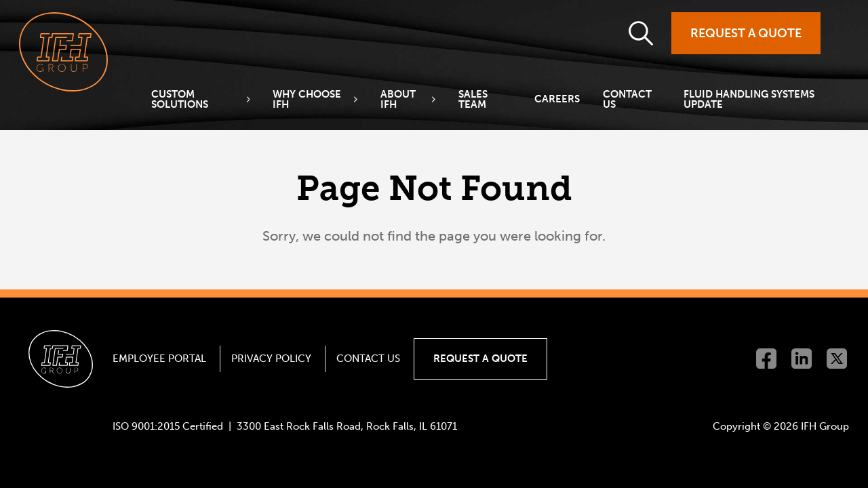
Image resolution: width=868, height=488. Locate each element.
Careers (557, 99)
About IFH (398, 100)
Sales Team (473, 100)
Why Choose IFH (307, 100)
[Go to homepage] (63, 52)
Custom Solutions (180, 100)
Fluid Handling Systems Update (749, 100)
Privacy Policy (271, 359)
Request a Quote (746, 33)
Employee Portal (159, 359)
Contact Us (627, 100)
